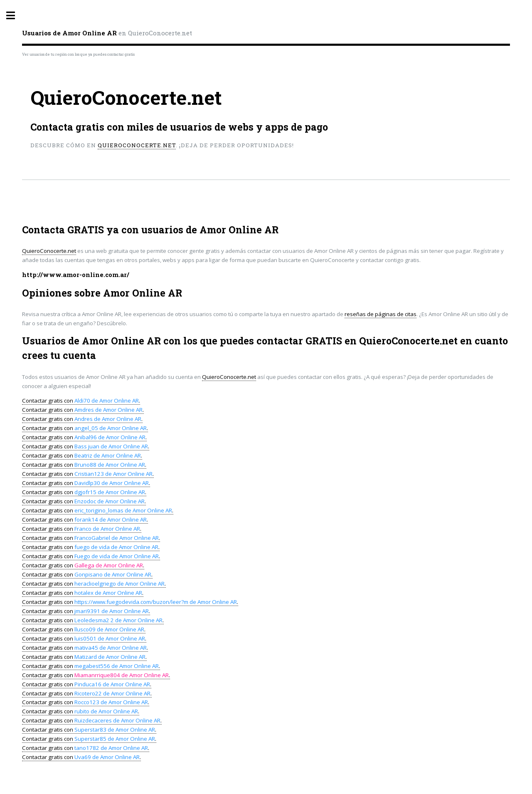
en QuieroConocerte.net (107, 33)
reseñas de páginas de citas (381, 314)
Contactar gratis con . (81, 401)
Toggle (15, 16)
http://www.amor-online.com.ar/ (76, 275)
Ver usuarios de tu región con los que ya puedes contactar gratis (78, 54)
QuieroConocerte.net (137, 145)
